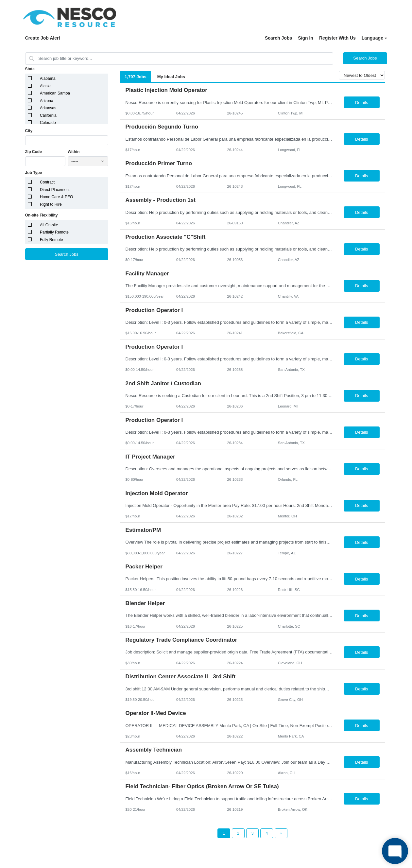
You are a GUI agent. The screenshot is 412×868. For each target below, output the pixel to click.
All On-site (49, 225)
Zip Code (34, 152)
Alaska (46, 86)
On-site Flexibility (42, 215)
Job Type (34, 173)
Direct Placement (55, 190)
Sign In (306, 38)
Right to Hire (51, 204)
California (48, 115)
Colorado (48, 123)
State (30, 69)
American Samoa (55, 93)
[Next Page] (281, 833)
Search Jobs (278, 38)
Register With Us (337, 38)
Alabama (48, 78)
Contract (47, 182)
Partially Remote (54, 232)
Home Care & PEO (56, 197)
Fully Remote (51, 240)
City (29, 131)
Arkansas (48, 108)
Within (74, 152)
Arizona (47, 101)
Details (362, 103)
